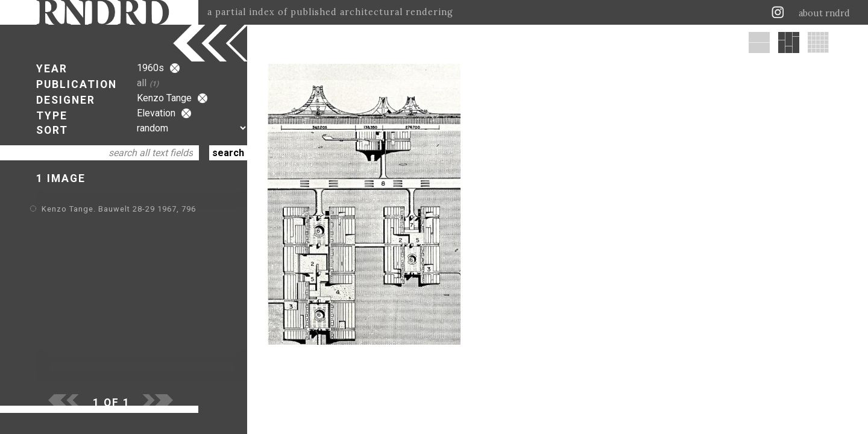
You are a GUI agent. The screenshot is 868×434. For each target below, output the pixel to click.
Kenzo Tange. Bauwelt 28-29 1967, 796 (119, 209)
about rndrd (824, 13)
